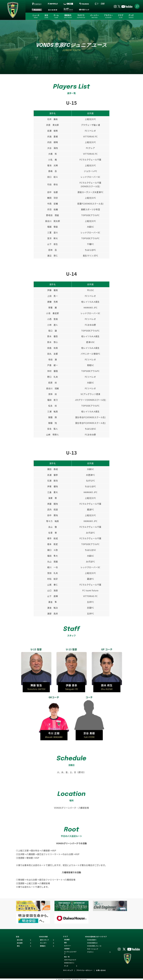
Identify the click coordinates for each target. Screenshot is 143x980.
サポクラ (81, 16)
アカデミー (108, 16)
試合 (46, 16)
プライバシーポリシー (84, 970)
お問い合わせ (101, 970)
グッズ (131, 16)
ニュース (36, 16)
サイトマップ (68, 970)
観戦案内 (68, 16)
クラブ (121, 16)
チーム (56, 16)
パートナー (95, 16)
